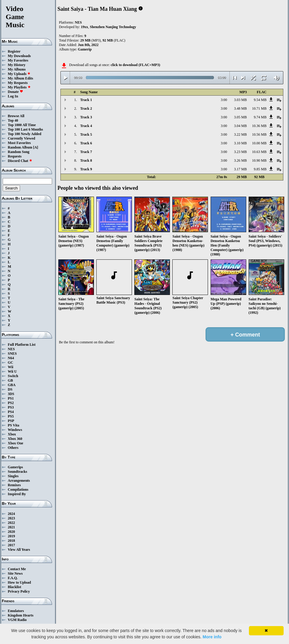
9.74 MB (260, 117)
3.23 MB (240, 152)
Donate (15, 92)
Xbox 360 (15, 439)
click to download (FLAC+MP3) (135, 65)
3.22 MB (240, 134)
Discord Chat (20, 161)
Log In (13, 96)
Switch (13, 376)
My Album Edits (20, 78)
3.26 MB (240, 160)
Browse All (16, 116)
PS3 (11, 407)
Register (14, 51)
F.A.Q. (13, 578)
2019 (11, 536)
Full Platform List (22, 345)
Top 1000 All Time (22, 125)
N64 (11, 358)
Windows (15, 430)
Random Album (20, 147)
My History (17, 65)
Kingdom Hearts (21, 615)
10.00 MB (259, 143)
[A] (36, 147)
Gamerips (15, 467)
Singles (13, 476)
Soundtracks (18, 472)
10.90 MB (259, 160)
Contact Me (17, 569)
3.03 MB (240, 100)
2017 (11, 545)
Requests (15, 156)
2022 (11, 523)
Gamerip (85, 49)
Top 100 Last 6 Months (25, 129)
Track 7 (86, 152)
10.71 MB (259, 108)
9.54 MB (260, 100)
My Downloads (19, 56)
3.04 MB (240, 126)
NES (11, 349)
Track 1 (86, 100)
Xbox (12, 434)
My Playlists (19, 87)
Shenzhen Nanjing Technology (113, 27)
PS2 (11, 403)
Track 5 (86, 134)
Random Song (19, 152)
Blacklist (15, 587)
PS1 (11, 398)
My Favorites (18, 60)
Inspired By (17, 494)
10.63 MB (259, 152)
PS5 (11, 416)
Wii (10, 367)
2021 (11, 527)
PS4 (11, 412)
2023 (11, 518)
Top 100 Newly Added (25, 134)
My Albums (17, 69)
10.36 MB (259, 126)
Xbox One (16, 443)
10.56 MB (259, 134)
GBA (12, 385)
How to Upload (19, 582)
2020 (11, 532)
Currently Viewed (21, 138)
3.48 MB (240, 108)
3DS (11, 394)
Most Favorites (19, 143)
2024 (11, 514)
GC (10, 362)
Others (13, 448)
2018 (11, 541)
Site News (15, 573)
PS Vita (13, 425)
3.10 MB (240, 143)
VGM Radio (17, 620)
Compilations (18, 489)
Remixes (14, 485)
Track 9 (86, 169)
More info (212, 637)
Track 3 (86, 117)
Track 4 (86, 126)
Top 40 (13, 120)
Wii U (12, 371)
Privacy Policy (19, 591)
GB (10, 380)
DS (10, 389)
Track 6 (86, 143)
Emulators (16, 611)
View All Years (19, 550)
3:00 (224, 100)
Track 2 (86, 108)
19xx (84, 27)
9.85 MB (260, 169)
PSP (11, 421)
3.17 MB (240, 169)
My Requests (18, 83)
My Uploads (19, 74)
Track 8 (86, 160)
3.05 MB (240, 117)
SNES (12, 354)
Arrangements (19, 481)
